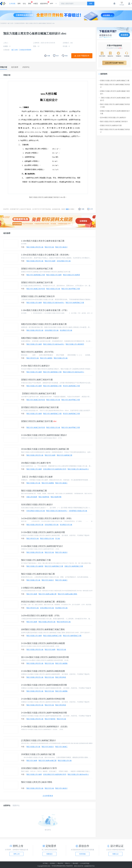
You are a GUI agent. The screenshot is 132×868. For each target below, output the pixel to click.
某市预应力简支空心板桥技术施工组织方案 (40, 407)
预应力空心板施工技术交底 (36, 289)
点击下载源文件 (83, 56)
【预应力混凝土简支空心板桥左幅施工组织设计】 (114, 99)
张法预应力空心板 (66, 330)
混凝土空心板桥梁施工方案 (74, 566)
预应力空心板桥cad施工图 (47, 594)
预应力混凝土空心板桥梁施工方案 (36, 560)
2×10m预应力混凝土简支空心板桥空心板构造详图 (43, 532)
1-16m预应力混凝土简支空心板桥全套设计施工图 (43, 241)
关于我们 (45, 863)
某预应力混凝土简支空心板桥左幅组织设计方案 (114, 112)
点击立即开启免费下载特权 (114, 63)
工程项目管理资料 (19, 23)
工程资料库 (3, 23)
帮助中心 (68, 863)
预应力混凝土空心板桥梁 (71, 275)
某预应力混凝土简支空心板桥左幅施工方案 (114, 81)
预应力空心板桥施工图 (64, 455)
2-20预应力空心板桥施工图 (33, 588)
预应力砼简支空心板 (64, 622)
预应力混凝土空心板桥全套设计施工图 (38, 574)
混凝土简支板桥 (32, 497)
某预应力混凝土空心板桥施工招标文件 (38, 296)
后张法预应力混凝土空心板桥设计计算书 (39, 768)
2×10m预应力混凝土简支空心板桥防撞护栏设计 (42, 546)
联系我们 (53, 863)
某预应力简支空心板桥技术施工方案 (37, 269)
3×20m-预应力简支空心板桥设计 (35, 366)
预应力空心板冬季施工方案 (71, 289)
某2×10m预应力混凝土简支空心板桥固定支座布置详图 (45, 657)
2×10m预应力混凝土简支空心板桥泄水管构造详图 (43, 699)
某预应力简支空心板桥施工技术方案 (37, 283)
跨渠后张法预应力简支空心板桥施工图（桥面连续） (44, 602)
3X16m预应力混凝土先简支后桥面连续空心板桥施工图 (45, 449)
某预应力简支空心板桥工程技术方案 (37, 380)
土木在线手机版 (85, 863)
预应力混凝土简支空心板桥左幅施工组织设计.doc (40, 23)
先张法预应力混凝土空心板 (36, 511)
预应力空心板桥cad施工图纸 (67, 594)
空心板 (58, 538)
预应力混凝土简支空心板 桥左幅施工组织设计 (114, 131)
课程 (30, 3)
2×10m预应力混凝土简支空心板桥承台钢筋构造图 (43, 671)
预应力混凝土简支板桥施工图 (34, 491)
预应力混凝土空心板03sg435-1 (54, 303)
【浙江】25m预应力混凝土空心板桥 (37, 477)
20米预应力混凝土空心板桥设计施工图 (38, 754)
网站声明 (60, 863)
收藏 (81, 209)
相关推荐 (7, 233)
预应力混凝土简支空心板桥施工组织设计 (113, 121)
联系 (67, 209)
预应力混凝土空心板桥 (54, 275)
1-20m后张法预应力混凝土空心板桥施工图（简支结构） (46, 255)
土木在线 (12, 4)
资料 (19, 4)
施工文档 (10, 23)
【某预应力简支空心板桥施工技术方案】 (39, 394)
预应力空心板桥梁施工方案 (36, 275)
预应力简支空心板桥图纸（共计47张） (38, 352)
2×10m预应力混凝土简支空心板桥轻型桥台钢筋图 (43, 643)
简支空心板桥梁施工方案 (71, 386)
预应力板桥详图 (56, 497)
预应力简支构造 (61, 677)
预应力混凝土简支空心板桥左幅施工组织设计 (114, 86)
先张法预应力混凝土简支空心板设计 (37, 505)
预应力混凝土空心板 (53, 289)
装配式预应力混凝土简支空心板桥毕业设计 (40, 338)
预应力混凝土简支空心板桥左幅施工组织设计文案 (114, 106)
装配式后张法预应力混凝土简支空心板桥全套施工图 (44, 324)
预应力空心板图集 (48, 483)
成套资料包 (44, 3)
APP (51, 4)
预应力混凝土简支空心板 (35, 247)
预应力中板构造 (50, 719)
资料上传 (16, 854)
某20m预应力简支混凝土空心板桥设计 (113, 118)
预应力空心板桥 (50, 261)
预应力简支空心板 (33, 358)
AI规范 (36, 4)
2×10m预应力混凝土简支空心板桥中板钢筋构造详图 (44, 713)
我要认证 (115, 854)
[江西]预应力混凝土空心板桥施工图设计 (38, 740)
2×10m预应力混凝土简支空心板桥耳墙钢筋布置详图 (44, 685)
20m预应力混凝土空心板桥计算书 (36, 463)
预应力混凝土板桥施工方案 (52, 636)
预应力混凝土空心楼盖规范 (75, 344)
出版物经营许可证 (89, 866)
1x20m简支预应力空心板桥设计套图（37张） (41, 616)
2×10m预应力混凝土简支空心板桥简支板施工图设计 (44, 435)
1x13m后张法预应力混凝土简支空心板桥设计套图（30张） (47, 518)
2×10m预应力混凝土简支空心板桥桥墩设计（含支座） (45, 727)
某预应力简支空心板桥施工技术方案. (39, 421)
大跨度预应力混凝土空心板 (78, 511)
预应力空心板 (49, 247)
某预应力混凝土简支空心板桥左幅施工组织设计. (114, 92)
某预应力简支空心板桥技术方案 (110, 125)
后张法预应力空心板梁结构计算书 (55, 469)
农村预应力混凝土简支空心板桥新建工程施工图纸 (43, 629)
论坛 (24, 4)
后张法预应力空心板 (64, 261)
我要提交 (49, 854)
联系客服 (82, 854)
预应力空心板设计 (61, 247)
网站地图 (75, 863)
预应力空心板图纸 (46, 358)
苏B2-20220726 (79, 866)
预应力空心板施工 (61, 483)
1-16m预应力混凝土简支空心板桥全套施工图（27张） (45, 310)
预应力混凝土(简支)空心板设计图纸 (37, 782)
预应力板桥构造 (44, 497)
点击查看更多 (48, 796)
